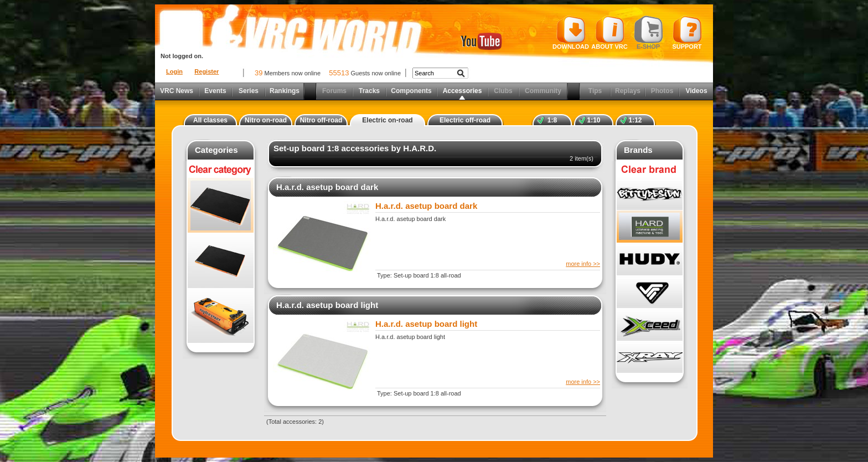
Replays (628, 91)
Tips (595, 91)
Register (206, 71)
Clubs (503, 91)
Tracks (369, 91)
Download (571, 33)
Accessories (463, 91)
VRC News (177, 91)
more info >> (583, 264)
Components (411, 91)
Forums (334, 91)
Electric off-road (465, 120)
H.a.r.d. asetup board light (327, 305)
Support (687, 33)
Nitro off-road (321, 120)
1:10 (593, 120)
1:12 (635, 120)
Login (174, 71)
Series (249, 91)
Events (215, 91)
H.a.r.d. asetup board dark (327, 187)
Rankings (285, 91)
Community (543, 91)
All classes (210, 120)
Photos (662, 91)
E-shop (649, 33)
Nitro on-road (266, 120)
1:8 (552, 120)
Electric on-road (387, 120)
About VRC (609, 33)
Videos (696, 91)
